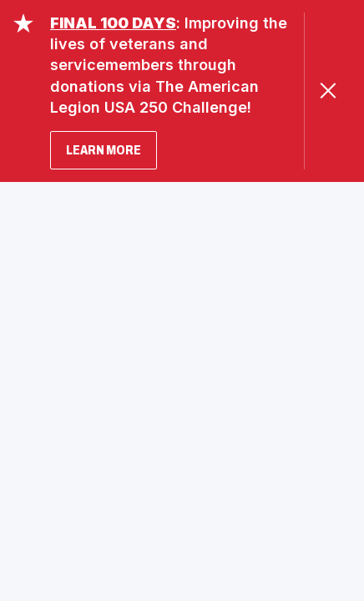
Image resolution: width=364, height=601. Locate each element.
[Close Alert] (328, 91)
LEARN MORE (104, 150)
